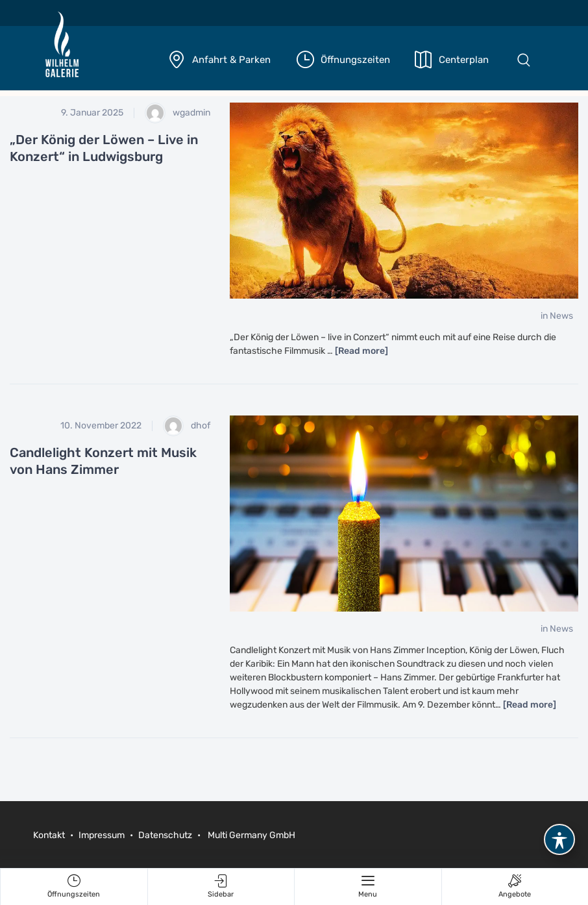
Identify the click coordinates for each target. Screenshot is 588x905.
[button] (524, 60)
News (561, 316)
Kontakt (50, 835)
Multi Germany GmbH (251, 835)
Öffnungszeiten (355, 60)
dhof (187, 426)
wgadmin (178, 113)
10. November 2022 (101, 426)
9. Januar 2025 (92, 113)
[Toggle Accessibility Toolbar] (559, 839)
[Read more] (361, 351)
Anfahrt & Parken (231, 60)
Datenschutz (165, 835)
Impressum (102, 835)
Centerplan (464, 60)
